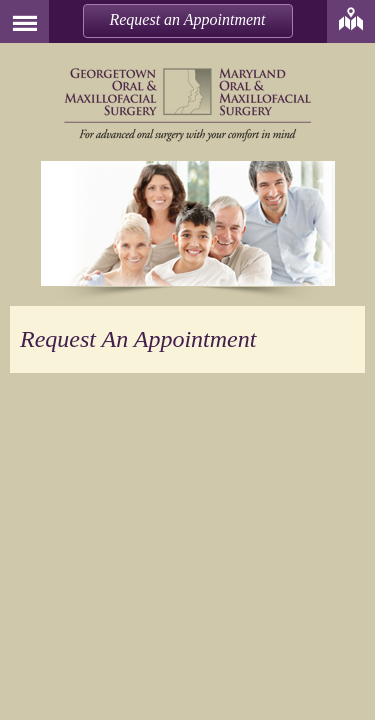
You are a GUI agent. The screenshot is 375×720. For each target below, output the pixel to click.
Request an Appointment (187, 19)
